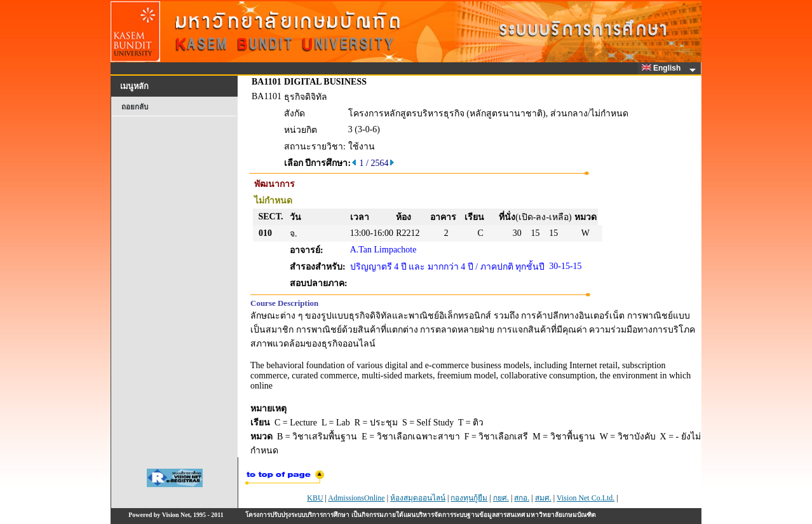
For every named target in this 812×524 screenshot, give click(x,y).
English (663, 68)
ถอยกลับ (135, 107)
